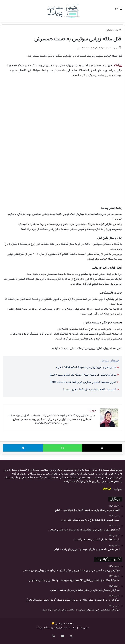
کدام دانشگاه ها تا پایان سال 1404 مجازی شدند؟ (89, 390)
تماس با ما (84, 628)
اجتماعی (109, 30)
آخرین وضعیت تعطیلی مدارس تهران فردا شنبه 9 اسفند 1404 (83, 382)
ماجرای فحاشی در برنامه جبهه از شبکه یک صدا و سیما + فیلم (83, 375)
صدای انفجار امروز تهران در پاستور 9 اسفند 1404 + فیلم (86, 367)
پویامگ (118, 66)
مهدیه (116, 48)
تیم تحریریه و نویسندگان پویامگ (52, 628)
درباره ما (73, 628)
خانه (118, 30)
